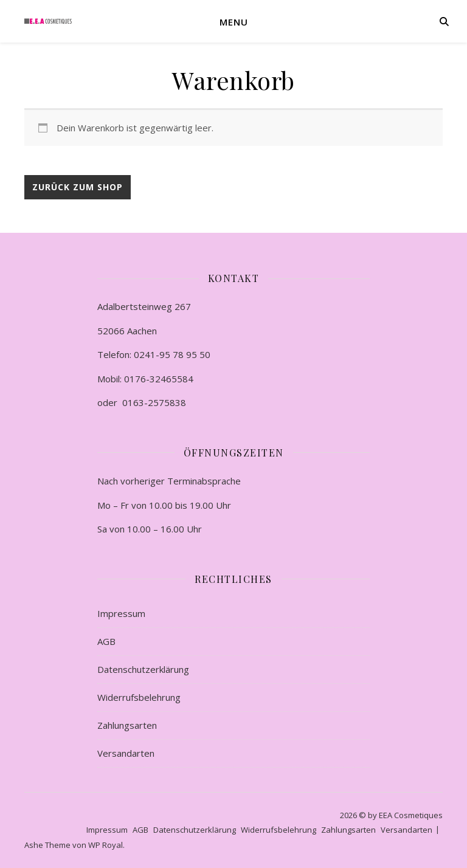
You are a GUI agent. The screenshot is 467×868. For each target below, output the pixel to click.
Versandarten (126, 753)
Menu (234, 22)
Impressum (121, 613)
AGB (106, 641)
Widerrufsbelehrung (139, 697)
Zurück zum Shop (78, 187)
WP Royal (106, 845)
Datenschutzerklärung (143, 669)
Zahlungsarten (127, 725)
